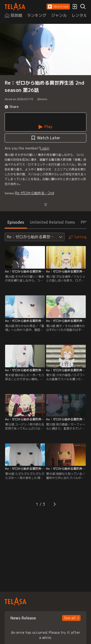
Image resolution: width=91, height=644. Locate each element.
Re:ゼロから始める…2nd (35, 193)
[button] (58, 7)
